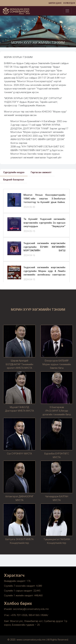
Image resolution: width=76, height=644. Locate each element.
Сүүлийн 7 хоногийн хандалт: (20, 586)
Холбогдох (69, 3)
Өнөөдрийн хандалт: (15, 581)
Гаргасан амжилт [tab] (41, 172)
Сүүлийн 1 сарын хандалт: (19, 591)
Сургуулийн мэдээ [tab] (14, 172)
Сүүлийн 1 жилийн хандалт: (19, 596)
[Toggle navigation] (67, 11)
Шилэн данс (55, 3)
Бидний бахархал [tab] (14, 180)
